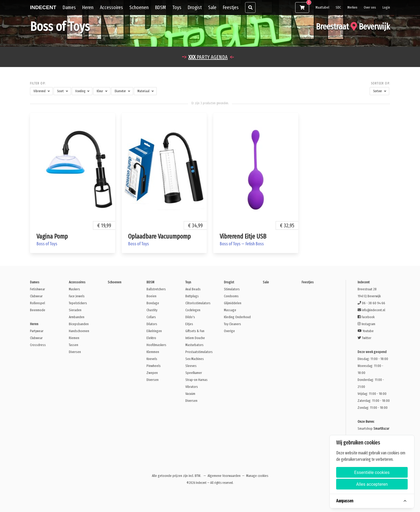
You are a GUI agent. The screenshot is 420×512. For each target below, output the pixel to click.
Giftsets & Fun (195, 331)
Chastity (152, 310)
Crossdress (38, 345)
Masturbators (194, 345)
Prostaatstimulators (199, 352)
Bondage (153, 303)
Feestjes (231, 7)
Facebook (366, 317)
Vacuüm (190, 394)
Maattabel (322, 7)
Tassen (74, 345)
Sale (212, 7)
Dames (69, 7)
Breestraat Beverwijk (353, 27)
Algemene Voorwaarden (224, 476)
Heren (88, 7)
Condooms (231, 296)
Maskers (74, 289)
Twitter (364, 338)
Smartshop (373, 428)
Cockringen (193, 310)
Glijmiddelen (233, 303)
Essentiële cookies (372, 472)
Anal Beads (193, 289)
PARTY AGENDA (208, 57)
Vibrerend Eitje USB (243, 236)
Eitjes (189, 324)
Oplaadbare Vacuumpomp (159, 236)
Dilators (152, 324)
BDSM (160, 7)
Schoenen (139, 7)
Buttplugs (192, 296)
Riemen (74, 338)
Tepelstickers (78, 303)
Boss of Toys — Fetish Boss (242, 244)
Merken (352, 7)
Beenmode (38, 310)
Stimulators (232, 289)
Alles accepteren (372, 484)
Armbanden (77, 317)
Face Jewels (77, 296)
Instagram (366, 324)
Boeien (151, 296)
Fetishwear (37, 289)
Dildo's (190, 317)
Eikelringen (154, 331)
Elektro (151, 338)
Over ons (370, 7)
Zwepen (152, 373)
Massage (230, 310)
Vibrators (192, 387)
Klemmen (153, 352)
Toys (177, 7)
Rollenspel (37, 303)
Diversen (75, 352)
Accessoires (111, 7)
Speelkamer (194, 373)
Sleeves (191, 366)
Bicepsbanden (79, 324)
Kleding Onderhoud (237, 317)
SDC (338, 7)
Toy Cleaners (232, 324)
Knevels (152, 359)
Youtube (366, 331)
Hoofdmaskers (156, 345)
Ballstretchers (156, 289)
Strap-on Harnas (196, 380)
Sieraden (75, 310)
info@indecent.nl (371, 310)
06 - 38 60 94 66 (371, 303)
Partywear (37, 331)
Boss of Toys (47, 244)
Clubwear (36, 296)
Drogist (195, 7)
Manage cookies (257, 476)
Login (386, 7)
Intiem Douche (195, 338)
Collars (151, 317)
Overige (229, 331)
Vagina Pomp (52, 236)
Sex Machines (195, 359)
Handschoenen (79, 331)
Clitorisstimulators (198, 303)
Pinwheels (154, 366)
